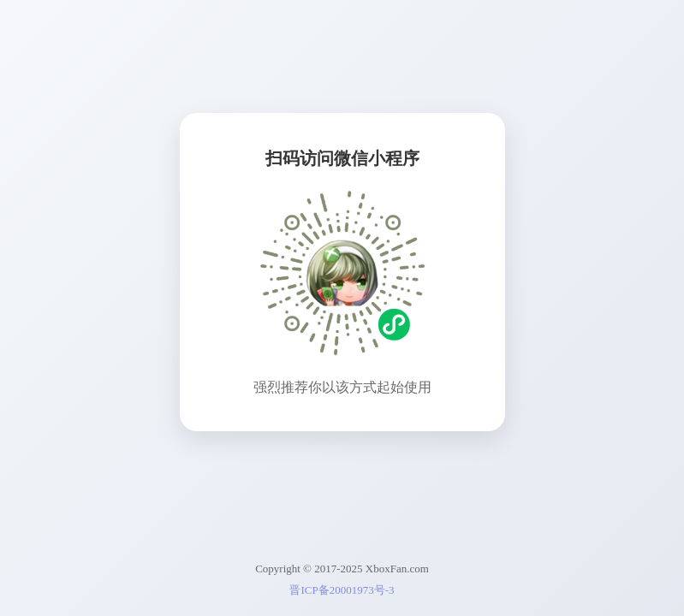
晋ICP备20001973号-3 (342, 590)
